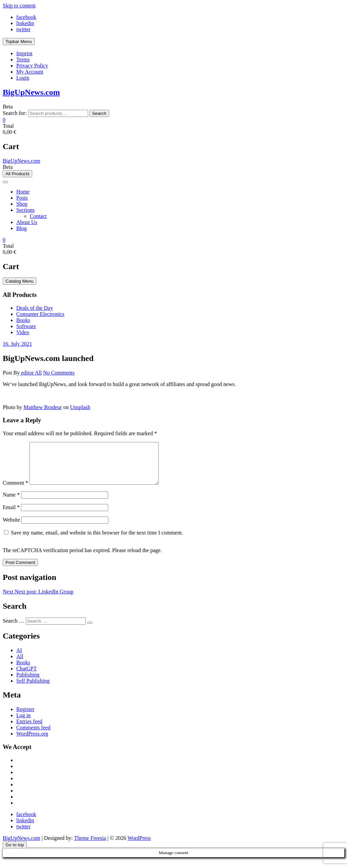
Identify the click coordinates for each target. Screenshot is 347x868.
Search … (14, 629)
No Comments (59, 373)
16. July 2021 (17, 344)
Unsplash (80, 407)
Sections (25, 210)
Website (11, 528)
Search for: (15, 113)
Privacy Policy (32, 66)
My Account (30, 72)
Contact (38, 216)
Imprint (24, 53)
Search (99, 113)
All (38, 373)
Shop (22, 204)
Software (26, 326)
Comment (15, 491)
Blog (22, 228)
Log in (23, 723)
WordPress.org (32, 742)
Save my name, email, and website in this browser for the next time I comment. (97, 541)
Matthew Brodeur (43, 407)
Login (23, 78)
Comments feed (33, 736)
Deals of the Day (35, 308)
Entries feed (29, 730)
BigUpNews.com (31, 92)
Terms (23, 59)
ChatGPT (26, 677)
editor (27, 373)
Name (11, 503)
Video (23, 332)
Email (11, 515)
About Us (27, 222)
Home (23, 192)
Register (25, 717)
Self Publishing (33, 689)
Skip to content (19, 6)
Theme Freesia (90, 846)
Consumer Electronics (40, 314)
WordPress (139, 846)
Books (23, 320)
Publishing (28, 683)
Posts (22, 198)
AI (19, 658)
